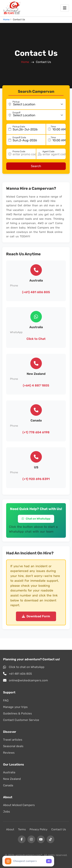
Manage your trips (15, 707)
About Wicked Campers (19, 805)
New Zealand (12, 779)
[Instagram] (31, 839)
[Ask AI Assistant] (28, 861)
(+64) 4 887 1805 (36, 385)
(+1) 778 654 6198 (36, 432)
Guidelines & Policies (17, 713)
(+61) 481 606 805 (36, 292)
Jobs (7, 812)
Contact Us (59, 829)
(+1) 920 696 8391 (36, 479)
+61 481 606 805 (20, 674)
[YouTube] (41, 839)
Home (6, 20)
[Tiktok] (50, 839)
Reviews (9, 753)
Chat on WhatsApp (36, 519)
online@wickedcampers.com (28, 680)
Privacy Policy (38, 829)
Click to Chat (36, 339)
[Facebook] (22, 839)
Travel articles (13, 740)
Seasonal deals (13, 746)
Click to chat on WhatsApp (27, 667)
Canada (8, 785)
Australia (9, 772)
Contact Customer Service (21, 720)
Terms (22, 829)
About (10, 829)
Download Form (36, 616)
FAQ (6, 700)
